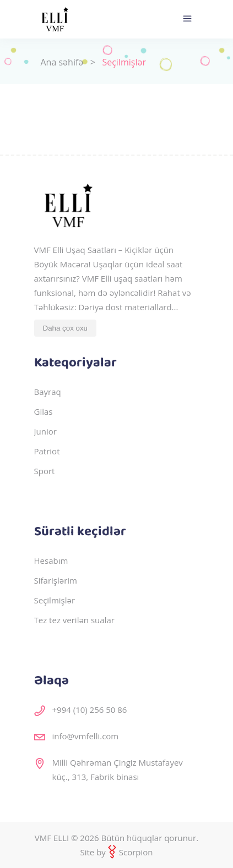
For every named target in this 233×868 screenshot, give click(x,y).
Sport (45, 471)
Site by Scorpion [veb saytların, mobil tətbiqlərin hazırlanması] (116, 852)
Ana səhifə (62, 62)
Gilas (44, 411)
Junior (45, 431)
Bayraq (48, 392)
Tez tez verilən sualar (74, 620)
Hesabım (51, 561)
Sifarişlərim (56, 580)
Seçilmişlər (55, 600)
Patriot (47, 451)
